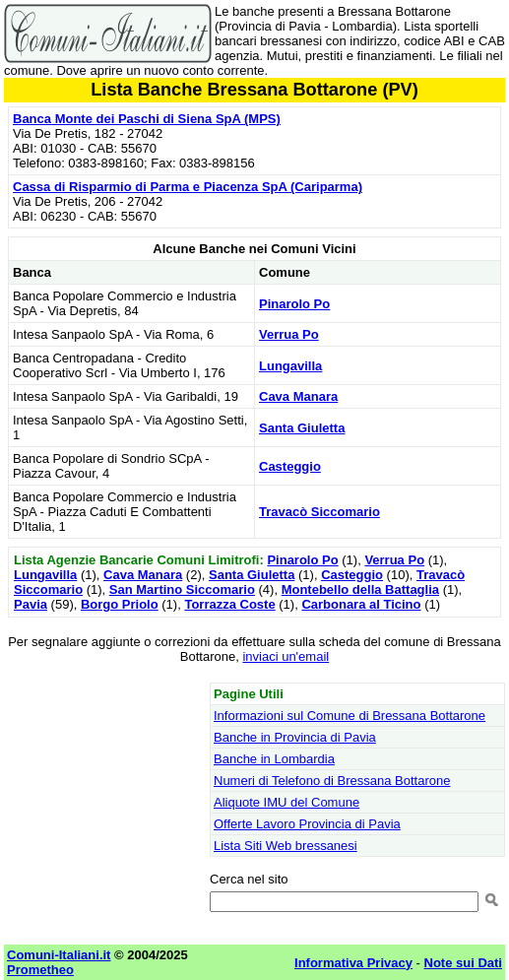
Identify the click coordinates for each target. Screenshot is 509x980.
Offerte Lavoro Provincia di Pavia (307, 824)
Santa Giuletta (302, 428)
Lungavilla (290, 366)
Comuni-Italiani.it (59, 955)
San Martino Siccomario (182, 589)
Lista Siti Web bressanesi (286, 846)
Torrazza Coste (229, 604)
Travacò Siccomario (319, 512)
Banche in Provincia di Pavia (295, 737)
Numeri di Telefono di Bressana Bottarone (332, 781)
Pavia (31, 604)
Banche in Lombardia (274, 759)
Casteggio (290, 466)
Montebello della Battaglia (360, 589)
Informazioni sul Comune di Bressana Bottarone (350, 716)
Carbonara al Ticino (361, 604)
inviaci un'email (286, 656)
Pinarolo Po (294, 304)
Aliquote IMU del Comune (286, 802)
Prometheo (40, 970)
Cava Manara (298, 396)
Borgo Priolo (120, 604)
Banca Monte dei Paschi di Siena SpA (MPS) (147, 119)
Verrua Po (289, 334)
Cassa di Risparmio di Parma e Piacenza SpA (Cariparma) (188, 187)
